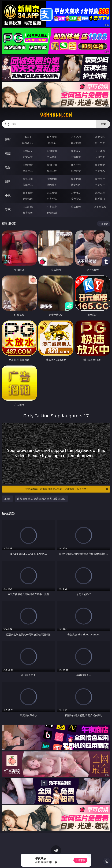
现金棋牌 (76, 143)
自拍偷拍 (52, 151)
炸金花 (52, 143)
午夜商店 (52, 207)
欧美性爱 (100, 165)
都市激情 (28, 193)
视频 (8, 153)
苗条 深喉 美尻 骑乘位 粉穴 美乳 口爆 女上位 (41, 499)
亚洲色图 (52, 179)
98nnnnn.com (56, 115)
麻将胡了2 (28, 143)
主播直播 (76, 157)
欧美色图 (76, 179)
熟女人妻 (28, 157)
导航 (8, 209)
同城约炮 (28, 207)
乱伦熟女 (76, 171)
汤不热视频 (100, 207)
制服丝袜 (28, 171)
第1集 (7, 499)
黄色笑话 (76, 199)
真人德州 (52, 137)
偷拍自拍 (52, 165)
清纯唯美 (52, 185)
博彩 (8, 139)
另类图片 (100, 185)
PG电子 (28, 137)
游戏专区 (100, 137)
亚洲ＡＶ (28, 151)
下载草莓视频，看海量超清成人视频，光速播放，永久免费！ (66, 489)
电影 (8, 167)
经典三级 (52, 171)
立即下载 (80, 860)
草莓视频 (76, 207)
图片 (8, 181)
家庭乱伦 (52, 193)
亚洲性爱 (28, 165)
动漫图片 (100, 179)
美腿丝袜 (28, 185)
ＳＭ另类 (100, 157)
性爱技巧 (100, 199)
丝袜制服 (52, 157)
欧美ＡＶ (76, 151)
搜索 (103, 124)
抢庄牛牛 (100, 143)
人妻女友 (76, 193)
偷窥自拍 (28, 179)
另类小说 (52, 199)
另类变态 (100, 171)
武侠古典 (100, 193)
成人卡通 (76, 165)
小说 (8, 195)
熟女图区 (76, 185)
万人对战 (76, 137)
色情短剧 (52, 213)
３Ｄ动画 (100, 151)
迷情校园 (28, 199)
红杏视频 (28, 213)
